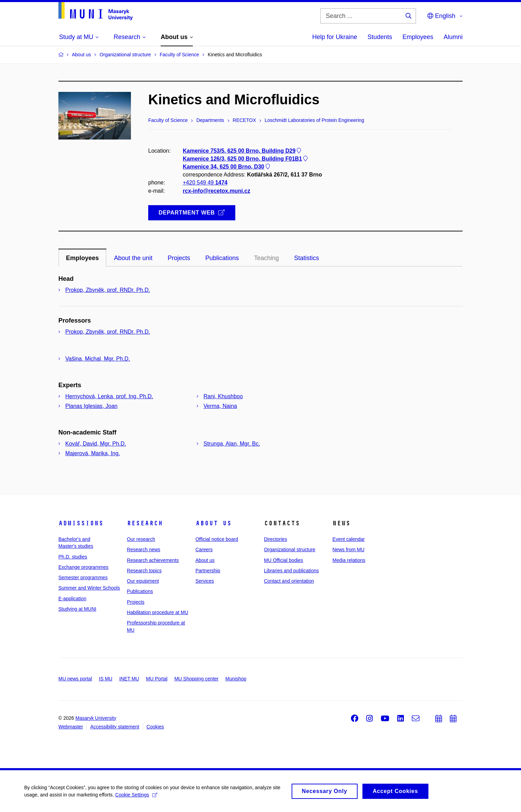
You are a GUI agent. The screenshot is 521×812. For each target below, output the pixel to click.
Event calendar (348, 539)
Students (380, 37)
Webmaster (71, 727)
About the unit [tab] (133, 258)
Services (205, 581)
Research (145, 523)
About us (214, 523)
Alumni (453, 37)
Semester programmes (83, 577)
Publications (140, 591)
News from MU (348, 550)
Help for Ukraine (335, 37)
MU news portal (75, 679)
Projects (136, 602)
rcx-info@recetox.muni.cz (216, 191)
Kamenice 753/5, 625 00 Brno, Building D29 (243, 151)
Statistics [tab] (306, 258)
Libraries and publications (291, 571)
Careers (204, 550)
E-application (72, 599)
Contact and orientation (289, 581)
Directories (276, 539)
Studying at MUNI (77, 609)
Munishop (236, 679)
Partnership (208, 571)
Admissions (81, 523)
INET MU (129, 679)
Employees (418, 37)
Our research (141, 539)
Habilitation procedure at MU (157, 612)
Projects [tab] (179, 258)
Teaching (266, 258)
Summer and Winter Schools (89, 588)
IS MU (106, 679)
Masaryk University (96, 718)
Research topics (144, 571)
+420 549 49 (205, 183)
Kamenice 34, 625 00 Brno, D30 (227, 167)
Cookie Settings (136, 797)
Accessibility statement (115, 727)
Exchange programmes (83, 567)
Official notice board (217, 539)
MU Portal (157, 679)
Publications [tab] (222, 258)
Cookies (155, 727)
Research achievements (153, 560)
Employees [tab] (82, 258)
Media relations (349, 560)
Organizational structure (290, 550)
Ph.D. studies (73, 557)
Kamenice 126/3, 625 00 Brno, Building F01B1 (246, 159)
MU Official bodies (283, 560)
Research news (144, 550)
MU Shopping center (197, 679)
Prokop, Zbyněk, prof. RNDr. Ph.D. (108, 290)
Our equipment (143, 581)
